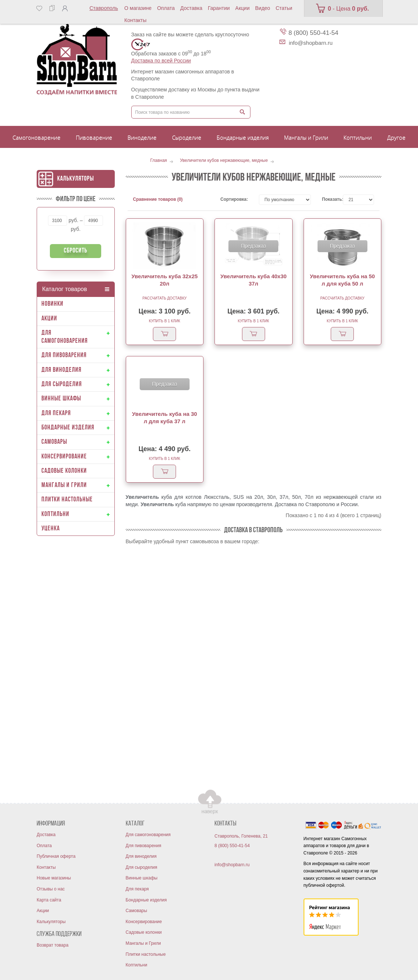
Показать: (327, 199)
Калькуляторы (76, 179)
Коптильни (137, 965)
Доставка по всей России (161, 61)
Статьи (284, 8)
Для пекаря (137, 889)
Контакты (135, 20)
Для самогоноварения (148, 835)
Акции (243, 8)
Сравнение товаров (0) (158, 199)
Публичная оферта (56, 856)
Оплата (166, 8)
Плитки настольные (146, 954)
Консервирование (144, 922)
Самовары (137, 911)
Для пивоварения (144, 846)
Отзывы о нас (51, 889)
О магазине (138, 8)
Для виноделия (141, 856)
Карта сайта (49, 900)
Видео (263, 8)
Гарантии (219, 8)
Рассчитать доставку (165, 298)
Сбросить (76, 251)
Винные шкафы (142, 878)
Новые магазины (54, 878)
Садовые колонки (144, 932)
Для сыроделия (142, 867)
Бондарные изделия (146, 900)
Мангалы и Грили (143, 943)
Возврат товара (53, 945)
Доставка (191, 8)
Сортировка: (234, 199)
